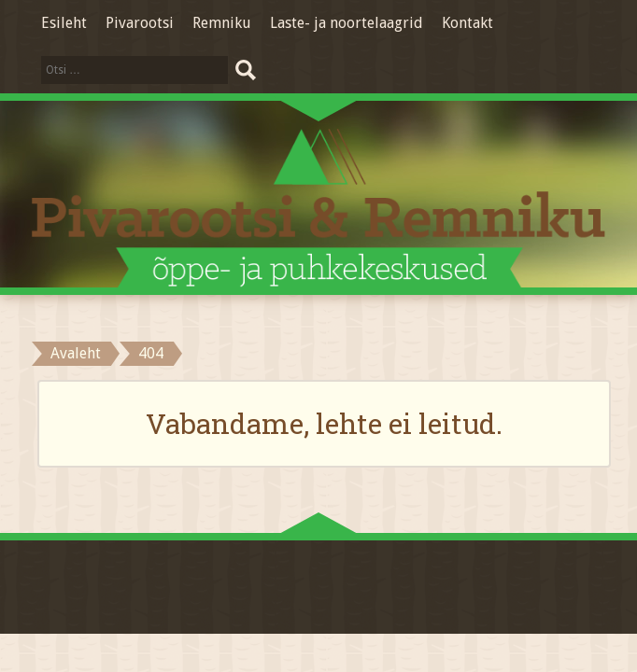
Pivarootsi (140, 23)
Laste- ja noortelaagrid (347, 23)
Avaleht (76, 353)
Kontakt (467, 23)
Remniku (222, 23)
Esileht (64, 23)
